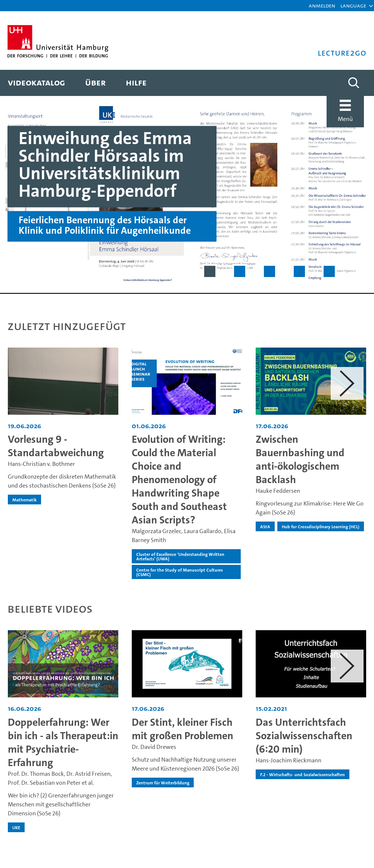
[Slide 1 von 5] (210, 271)
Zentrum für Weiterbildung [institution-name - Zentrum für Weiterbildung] (163, 783)
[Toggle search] (353, 83)
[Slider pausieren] (359, 271)
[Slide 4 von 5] (299, 271)
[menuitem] (36, 83)
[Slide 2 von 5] (240, 271)
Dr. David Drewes (154, 747)
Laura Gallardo (203, 531)
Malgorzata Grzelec (157, 531)
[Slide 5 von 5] (329, 271)
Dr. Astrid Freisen (88, 774)
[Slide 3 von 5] (269, 271)
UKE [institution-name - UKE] (16, 827)
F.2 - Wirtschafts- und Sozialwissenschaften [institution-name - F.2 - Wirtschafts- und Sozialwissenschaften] (303, 774)
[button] (353, 6)
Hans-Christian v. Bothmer (41, 464)
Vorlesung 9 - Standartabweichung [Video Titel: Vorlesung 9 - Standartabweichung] (56, 446)
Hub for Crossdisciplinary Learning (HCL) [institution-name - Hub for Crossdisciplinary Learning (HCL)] (321, 526)
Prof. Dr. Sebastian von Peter (44, 783)
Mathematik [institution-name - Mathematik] (24, 500)
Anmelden (322, 5)
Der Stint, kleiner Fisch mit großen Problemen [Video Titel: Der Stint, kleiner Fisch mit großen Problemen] (183, 729)
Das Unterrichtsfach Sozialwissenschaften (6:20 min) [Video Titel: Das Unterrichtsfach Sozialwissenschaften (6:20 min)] (304, 736)
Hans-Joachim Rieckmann (289, 760)
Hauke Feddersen (278, 491)
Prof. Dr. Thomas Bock (36, 774)
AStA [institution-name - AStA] (265, 526)
